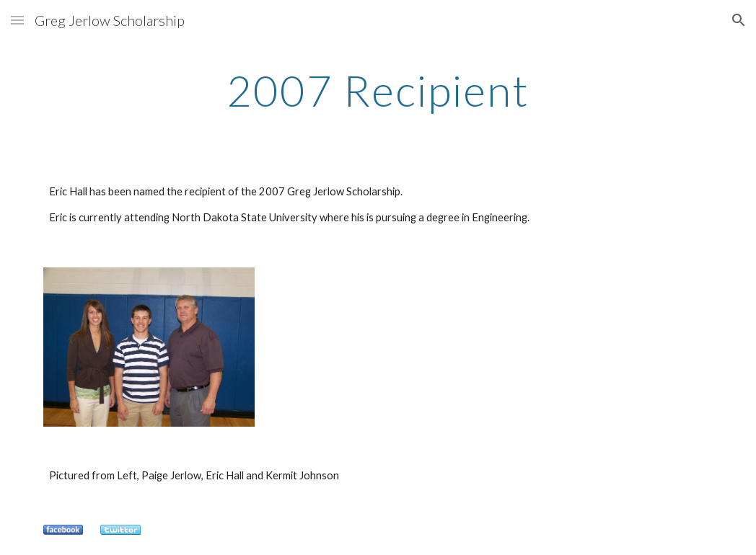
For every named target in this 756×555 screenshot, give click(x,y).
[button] (17, 20)
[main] (378, 90)
